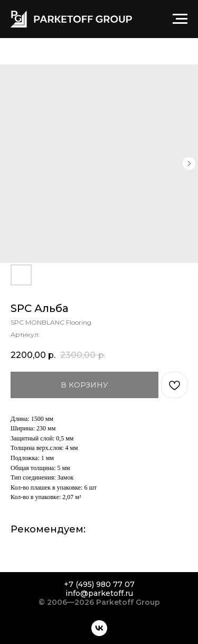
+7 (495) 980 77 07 (99, 584)
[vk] (99, 628)
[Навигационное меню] (180, 19)
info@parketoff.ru (99, 593)
